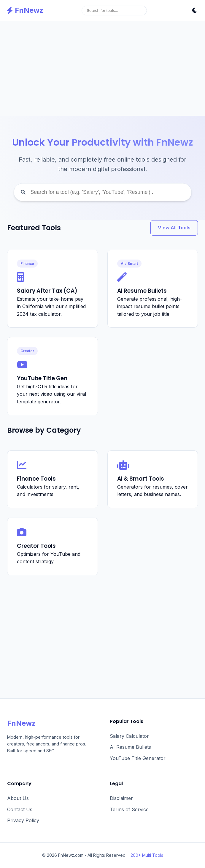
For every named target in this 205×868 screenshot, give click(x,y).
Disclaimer (121, 798)
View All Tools (174, 228)
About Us (18, 798)
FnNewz (25, 10)
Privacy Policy (23, 820)
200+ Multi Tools (147, 855)
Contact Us (20, 809)
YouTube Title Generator (138, 758)
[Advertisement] (102, 68)
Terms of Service (129, 809)
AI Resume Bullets (130, 747)
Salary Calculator (129, 736)
